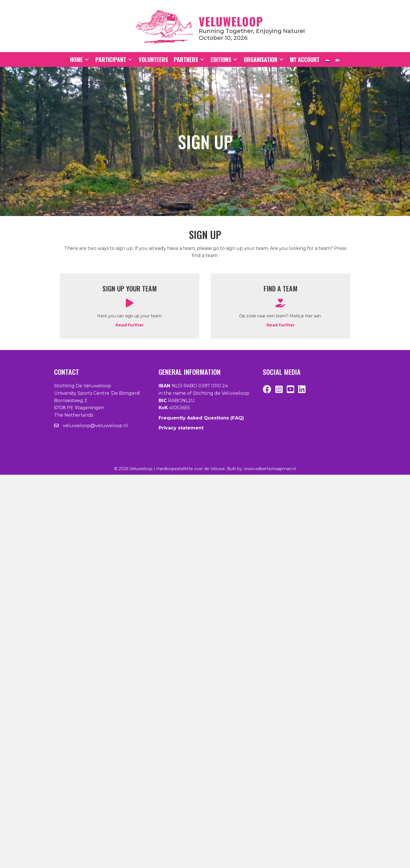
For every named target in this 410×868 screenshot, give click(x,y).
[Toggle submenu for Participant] (130, 60)
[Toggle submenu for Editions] (235, 60)
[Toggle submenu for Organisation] (281, 60)
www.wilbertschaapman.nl (270, 469)
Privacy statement (181, 428)
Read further (130, 325)
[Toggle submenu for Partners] (202, 60)
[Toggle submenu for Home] (87, 60)
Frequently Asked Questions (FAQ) (201, 418)
